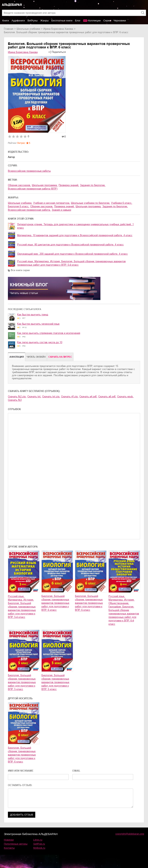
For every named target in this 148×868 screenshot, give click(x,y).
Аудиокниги (18, 21)
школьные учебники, (20, 203)
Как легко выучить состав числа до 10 (40, 342)
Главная (9, 29)
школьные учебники (28, 29)
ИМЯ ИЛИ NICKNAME (21, 771)
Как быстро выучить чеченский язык (38, 324)
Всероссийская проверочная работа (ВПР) (33, 189)
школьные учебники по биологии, (90, 203)
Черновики (120, 21)
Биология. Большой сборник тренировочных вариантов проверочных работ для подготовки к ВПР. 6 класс (55, 603)
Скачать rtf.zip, (70, 396)
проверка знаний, (69, 185)
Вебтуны (33, 21)
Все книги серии (20, 270)
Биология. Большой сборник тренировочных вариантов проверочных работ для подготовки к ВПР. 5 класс (22, 682)
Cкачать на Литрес (60, 357)
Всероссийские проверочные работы (29, 171)
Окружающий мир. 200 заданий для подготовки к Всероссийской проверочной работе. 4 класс (72, 254)
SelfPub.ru (39, 844)
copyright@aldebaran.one (130, 834)
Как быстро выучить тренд (33, 315)
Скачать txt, (34, 396)
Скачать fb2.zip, (17, 396)
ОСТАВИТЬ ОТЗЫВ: (20, 785)
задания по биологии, (93, 185)
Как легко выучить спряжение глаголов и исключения (49, 333)
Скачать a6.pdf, (107, 396)
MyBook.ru (39, 848)
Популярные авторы (16, 844)
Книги (6, 21)
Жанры (44, 21)
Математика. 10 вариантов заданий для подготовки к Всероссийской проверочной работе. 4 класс (75, 235)
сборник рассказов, (19, 185)
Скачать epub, (125, 396)
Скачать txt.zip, (51, 396)
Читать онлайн (36, 357)
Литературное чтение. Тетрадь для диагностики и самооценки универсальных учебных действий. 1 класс (75, 226)
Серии (107, 21)
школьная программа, (45, 185)
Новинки (9, 840)
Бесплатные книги (62, 21)
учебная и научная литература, (52, 203)
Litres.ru (38, 840)
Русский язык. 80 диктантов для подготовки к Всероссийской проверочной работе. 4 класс (70, 245)
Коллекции (95, 21)
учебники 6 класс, (122, 203)
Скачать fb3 (15, 400)
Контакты (9, 848)
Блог (78, 21)
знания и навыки (61, 210)
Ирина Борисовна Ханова (58, 29)
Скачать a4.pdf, (88, 396)
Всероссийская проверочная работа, (29, 210)
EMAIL (76, 771)
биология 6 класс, (19, 206)
